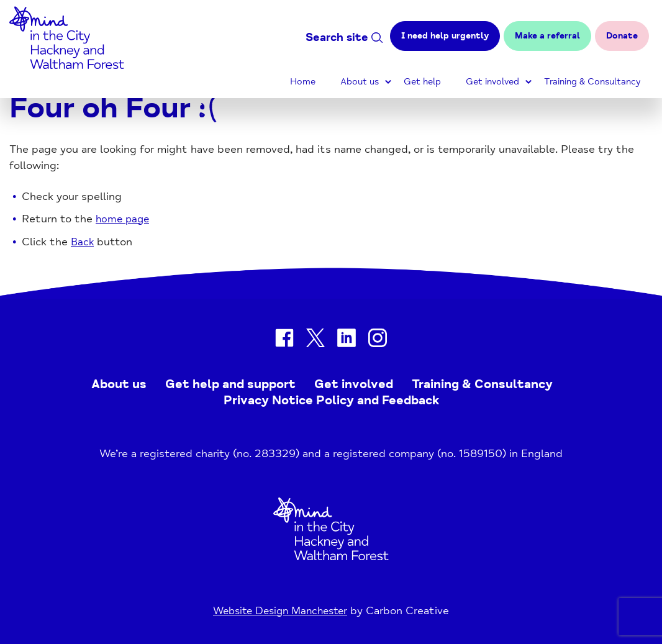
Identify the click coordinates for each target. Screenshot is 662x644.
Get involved (492, 82)
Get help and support (231, 384)
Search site (344, 38)
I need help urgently (445, 36)
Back (83, 242)
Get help (422, 82)
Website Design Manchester (280, 611)
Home (303, 82)
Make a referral (547, 36)
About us (360, 82)
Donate (622, 36)
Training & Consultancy (592, 82)
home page (124, 219)
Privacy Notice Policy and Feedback (331, 400)
